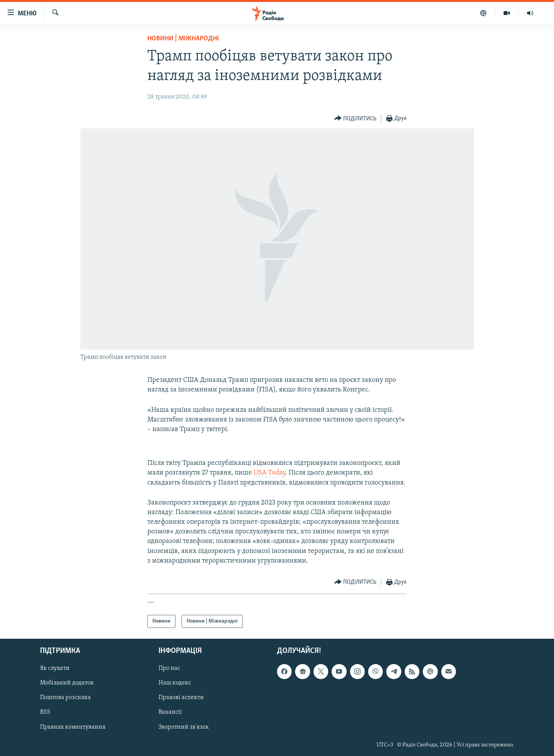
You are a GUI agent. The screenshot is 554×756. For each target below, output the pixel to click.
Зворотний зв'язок (184, 727)
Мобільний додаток (67, 683)
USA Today (269, 473)
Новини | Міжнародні (183, 39)
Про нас (169, 669)
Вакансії (170, 713)
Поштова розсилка (65, 698)
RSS (45, 713)
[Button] (355, 119)
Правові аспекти (181, 698)
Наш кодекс (175, 683)
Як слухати (55, 669)
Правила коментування (73, 727)
